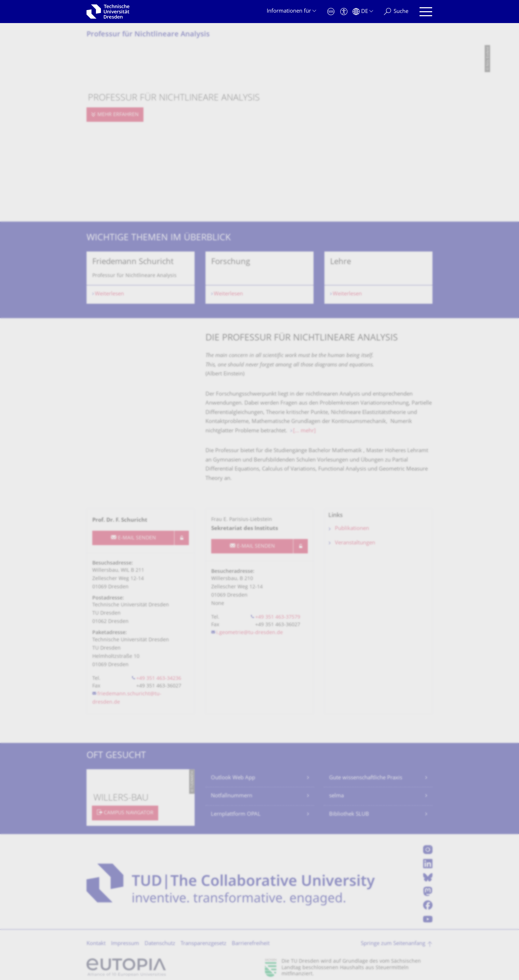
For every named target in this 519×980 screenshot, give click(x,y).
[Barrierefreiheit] (344, 12)
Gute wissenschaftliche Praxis (366, 778)
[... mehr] (304, 431)
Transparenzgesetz (203, 944)
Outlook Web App (233, 778)
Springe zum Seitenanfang (393, 944)
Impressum (125, 944)
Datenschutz (160, 944)
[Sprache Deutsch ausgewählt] (363, 12)
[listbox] (259, 278)
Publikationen (352, 529)
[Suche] (396, 12)
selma (336, 796)
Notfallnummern (232, 796)
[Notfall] (331, 12)
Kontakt (96, 944)
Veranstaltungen (355, 543)
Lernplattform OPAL (236, 814)
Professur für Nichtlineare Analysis (148, 35)
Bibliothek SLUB (349, 814)
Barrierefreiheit (251, 944)
